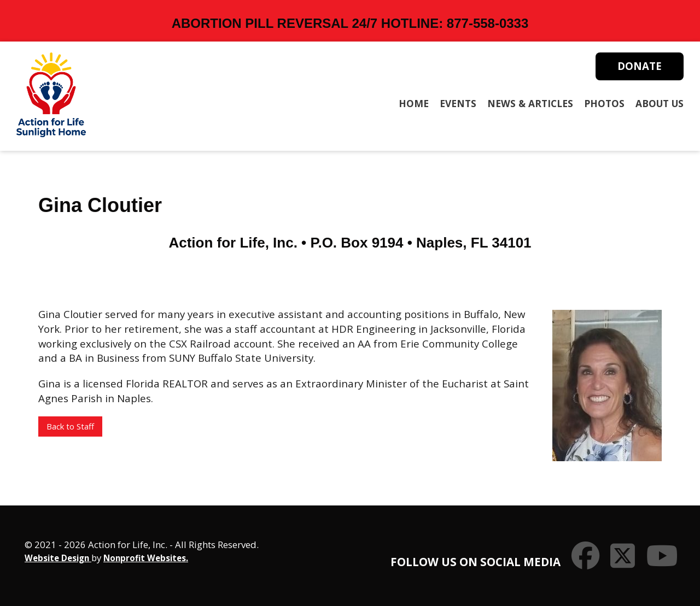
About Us (660, 103)
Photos (604, 103)
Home (414, 103)
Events (458, 103)
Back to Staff (70, 426)
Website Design (58, 558)
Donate (640, 66)
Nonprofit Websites (145, 558)
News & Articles (530, 103)
